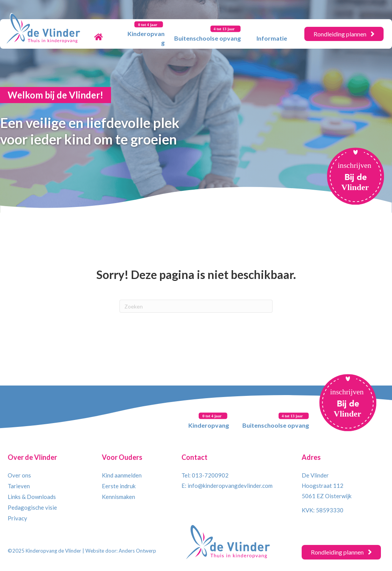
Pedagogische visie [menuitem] (32, 507)
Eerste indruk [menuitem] (119, 486)
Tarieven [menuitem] (19, 486)
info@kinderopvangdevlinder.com (230, 486)
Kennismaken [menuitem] (118, 497)
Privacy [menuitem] (17, 518)
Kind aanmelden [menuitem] (122, 475)
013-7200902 (210, 475)
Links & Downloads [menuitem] (32, 497)
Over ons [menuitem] (19, 475)
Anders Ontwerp (137, 551)
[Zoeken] (196, 306)
